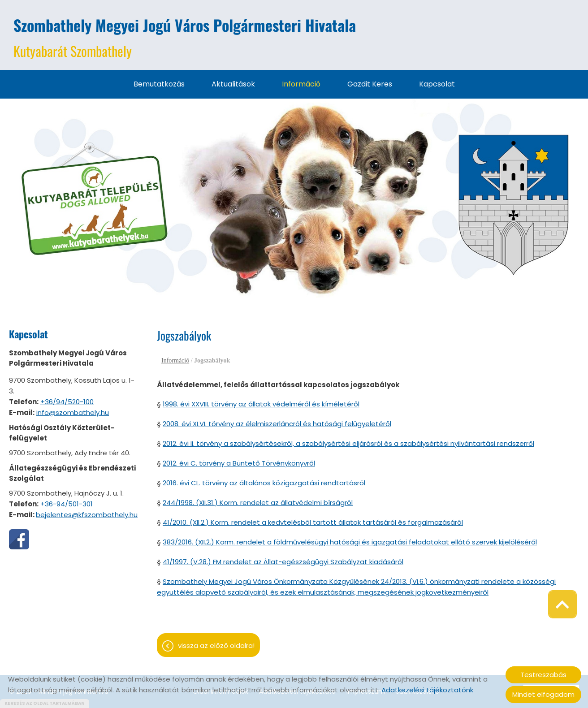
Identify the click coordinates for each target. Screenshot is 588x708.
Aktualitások (233, 84)
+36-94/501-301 (67, 504)
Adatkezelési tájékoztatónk (427, 690)
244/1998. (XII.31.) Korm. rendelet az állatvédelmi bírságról (258, 503)
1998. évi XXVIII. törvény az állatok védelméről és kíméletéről (261, 404)
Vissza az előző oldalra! (216, 645)
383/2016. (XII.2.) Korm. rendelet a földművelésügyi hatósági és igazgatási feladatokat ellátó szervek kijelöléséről (350, 542)
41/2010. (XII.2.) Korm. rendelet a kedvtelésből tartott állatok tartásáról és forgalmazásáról (313, 522)
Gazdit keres (370, 84)
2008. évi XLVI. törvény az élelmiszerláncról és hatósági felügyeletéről (277, 424)
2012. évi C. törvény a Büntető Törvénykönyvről (239, 463)
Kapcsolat (437, 84)
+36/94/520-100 (67, 402)
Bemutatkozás (159, 84)
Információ (301, 84)
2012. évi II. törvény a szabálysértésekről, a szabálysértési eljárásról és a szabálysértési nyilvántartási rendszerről (348, 443)
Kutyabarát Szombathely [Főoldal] (185, 37)
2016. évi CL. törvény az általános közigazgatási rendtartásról (264, 483)
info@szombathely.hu (73, 412)
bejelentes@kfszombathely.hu (87, 515)
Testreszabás (543, 675)
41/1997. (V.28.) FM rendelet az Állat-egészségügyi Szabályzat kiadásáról (283, 562)
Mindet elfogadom (543, 694)
